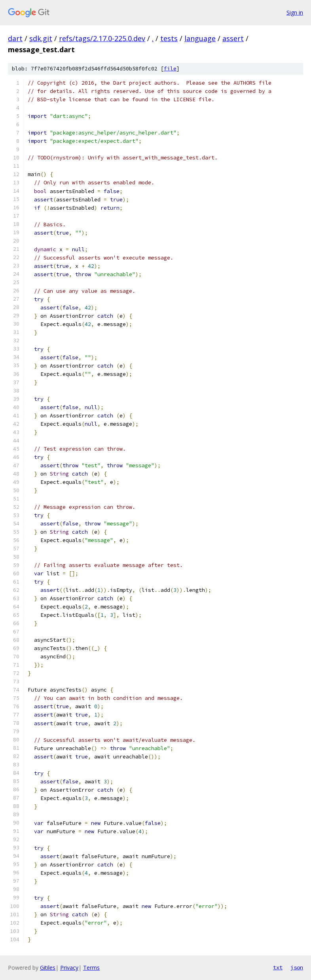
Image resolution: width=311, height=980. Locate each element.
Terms (91, 968)
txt (278, 967)
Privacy (69, 968)
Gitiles (48, 968)
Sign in (295, 12)
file (170, 69)
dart (15, 38)
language (200, 38)
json (297, 967)
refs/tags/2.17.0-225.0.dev (102, 38)
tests (169, 38)
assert (233, 38)
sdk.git (41, 38)
